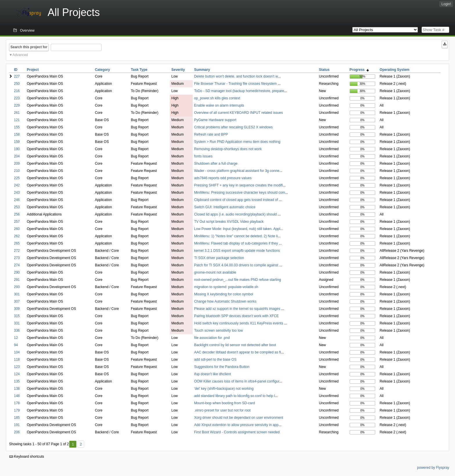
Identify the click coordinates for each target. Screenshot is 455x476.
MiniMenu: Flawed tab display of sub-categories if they (236, 243)
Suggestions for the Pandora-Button (222, 367)
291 (17, 280)
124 (17, 374)
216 (17, 91)
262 (17, 236)
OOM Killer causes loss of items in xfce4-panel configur (237, 381)
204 (17, 156)
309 (17, 309)
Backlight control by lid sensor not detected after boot (235, 345)
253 (17, 207)
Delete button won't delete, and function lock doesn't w (236, 76)
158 (17, 134)
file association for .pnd (212, 338)
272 (17, 251)
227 (17, 76)
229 (17, 105)
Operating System (394, 70)
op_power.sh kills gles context (217, 98)
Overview (27, 30)
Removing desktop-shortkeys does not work (228, 149)
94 (16, 345)
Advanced (20, 55)
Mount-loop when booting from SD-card (224, 403)
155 (17, 127)
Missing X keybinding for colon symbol (224, 294)
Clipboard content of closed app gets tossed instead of (236, 200)
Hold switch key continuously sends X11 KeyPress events (239, 323)
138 (17, 389)
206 (17, 432)
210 (17, 171)
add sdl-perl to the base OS (215, 360)
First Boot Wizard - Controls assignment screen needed (237, 432)
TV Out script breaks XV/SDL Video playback (229, 222)
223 (17, 98)
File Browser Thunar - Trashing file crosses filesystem (236, 84)
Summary (202, 70)
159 (17, 142)
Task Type (139, 70)
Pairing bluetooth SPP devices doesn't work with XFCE (236, 316)
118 (17, 360)
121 (17, 120)
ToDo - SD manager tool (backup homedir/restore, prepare (239, 91)
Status (324, 70)
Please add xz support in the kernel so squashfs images (238, 309)
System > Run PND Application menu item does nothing (237, 142)
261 (17, 113)
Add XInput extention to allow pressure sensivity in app (236, 425)
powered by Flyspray (433, 468)
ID (16, 70)
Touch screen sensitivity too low (219, 330)
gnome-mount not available (215, 272)
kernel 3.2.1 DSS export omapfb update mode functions (237, 251)
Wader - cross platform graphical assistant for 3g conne (237, 171)
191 (17, 425)
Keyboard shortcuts (27, 457)
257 (17, 222)
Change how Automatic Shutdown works (225, 301)
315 (17, 316)
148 (17, 396)
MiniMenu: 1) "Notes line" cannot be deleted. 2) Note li (236, 236)
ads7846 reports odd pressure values (223, 178)
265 (17, 243)
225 (17, 178)
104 (17, 352)
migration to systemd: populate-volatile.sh (226, 287)
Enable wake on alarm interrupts (219, 105)
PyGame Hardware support (215, 120)
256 (17, 214)
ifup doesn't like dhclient (213, 374)
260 (17, 229)
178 (17, 403)
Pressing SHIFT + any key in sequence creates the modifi (239, 185)
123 (17, 367)
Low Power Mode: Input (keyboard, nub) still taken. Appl (237, 229)
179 (17, 410)
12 (16, 338)
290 (17, 272)
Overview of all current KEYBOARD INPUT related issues (239, 113)
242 (17, 185)
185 (17, 418)
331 (17, 323)
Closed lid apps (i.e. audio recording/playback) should (236, 214)
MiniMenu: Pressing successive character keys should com (240, 193)
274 (17, 265)
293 (17, 287)
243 (17, 193)
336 (17, 330)
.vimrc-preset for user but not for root (222, 410)
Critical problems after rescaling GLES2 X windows (233, 127)
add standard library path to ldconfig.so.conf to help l (234, 396)
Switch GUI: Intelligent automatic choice (225, 207)
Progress (359, 70)
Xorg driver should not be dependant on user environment (239, 418)
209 (17, 164)
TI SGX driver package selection (219, 258)
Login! (446, 4)
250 (17, 84)
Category (102, 70)
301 (17, 294)
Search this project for (29, 47)
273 (17, 258)
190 (17, 149)
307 (17, 301)
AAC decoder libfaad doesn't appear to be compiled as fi (238, 352)
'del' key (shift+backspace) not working (224, 389)
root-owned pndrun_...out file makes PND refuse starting (238, 280)
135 (17, 381)
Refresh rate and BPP (211, 134)
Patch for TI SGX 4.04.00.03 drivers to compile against (237, 265)
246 (17, 200)
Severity (178, 70)
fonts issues (203, 156)
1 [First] (73, 444)
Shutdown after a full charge (216, 164)
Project (33, 70)
